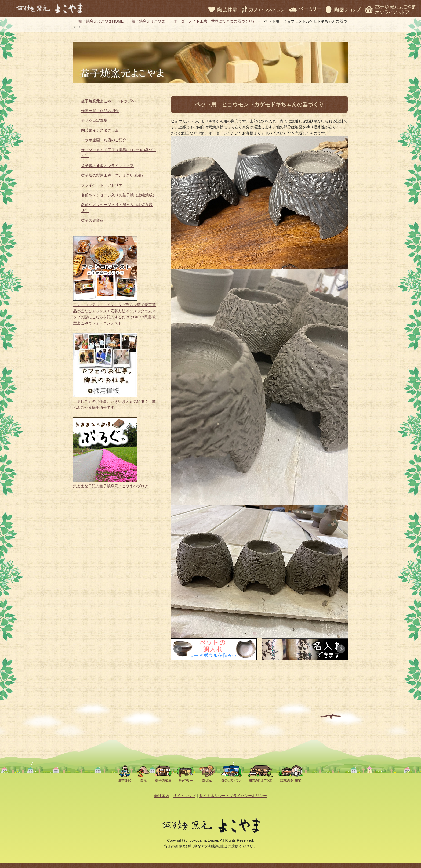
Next (341, 649)
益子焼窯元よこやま (148, 21)
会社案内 (162, 796)
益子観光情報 (92, 220)
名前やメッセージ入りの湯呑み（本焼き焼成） (117, 208)
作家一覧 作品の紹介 (100, 111)
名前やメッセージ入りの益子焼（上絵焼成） (119, 195)
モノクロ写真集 (94, 121)
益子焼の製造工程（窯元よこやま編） (113, 175)
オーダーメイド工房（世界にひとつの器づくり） (215, 21)
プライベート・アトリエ (102, 185)
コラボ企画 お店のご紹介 (104, 140)
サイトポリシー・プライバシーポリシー (233, 796)
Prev (178, 649)
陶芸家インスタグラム (100, 130)
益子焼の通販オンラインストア (107, 166)
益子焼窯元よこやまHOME (101, 21)
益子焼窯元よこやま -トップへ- (109, 101)
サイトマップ (184, 796)
